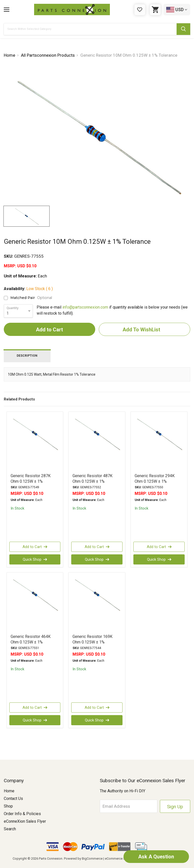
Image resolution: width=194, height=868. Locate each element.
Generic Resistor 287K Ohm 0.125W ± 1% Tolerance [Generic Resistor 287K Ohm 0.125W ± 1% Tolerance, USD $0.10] (31, 481)
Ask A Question (156, 857)
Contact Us (13, 799)
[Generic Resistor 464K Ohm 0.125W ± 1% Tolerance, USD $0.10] (35, 600)
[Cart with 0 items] (155, 10)
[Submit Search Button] (183, 29)
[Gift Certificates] (140, 10)
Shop (8, 806)
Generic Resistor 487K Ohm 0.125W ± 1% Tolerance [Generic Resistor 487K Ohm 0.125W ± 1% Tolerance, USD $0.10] (92, 481)
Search (10, 829)
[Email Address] (129, 806)
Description (27, 356)
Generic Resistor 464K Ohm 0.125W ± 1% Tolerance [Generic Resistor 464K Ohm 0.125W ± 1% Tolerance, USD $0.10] (31, 642)
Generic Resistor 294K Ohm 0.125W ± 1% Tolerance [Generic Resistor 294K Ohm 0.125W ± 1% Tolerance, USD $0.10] (155, 481)
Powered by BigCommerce (83, 859)
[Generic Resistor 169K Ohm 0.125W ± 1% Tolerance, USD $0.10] (97, 600)
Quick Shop (35, 559)
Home (9, 791)
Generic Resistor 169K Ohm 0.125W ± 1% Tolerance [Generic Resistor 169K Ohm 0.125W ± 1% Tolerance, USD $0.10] (92, 642)
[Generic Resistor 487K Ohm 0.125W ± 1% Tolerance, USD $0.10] (97, 440)
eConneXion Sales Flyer (25, 821)
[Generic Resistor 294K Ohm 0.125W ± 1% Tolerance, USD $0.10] (159, 440)
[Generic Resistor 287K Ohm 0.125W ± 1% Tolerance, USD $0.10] (35, 440)
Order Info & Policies (22, 814)
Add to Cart (35, 547)
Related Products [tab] (19, 399)
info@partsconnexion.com (85, 307)
